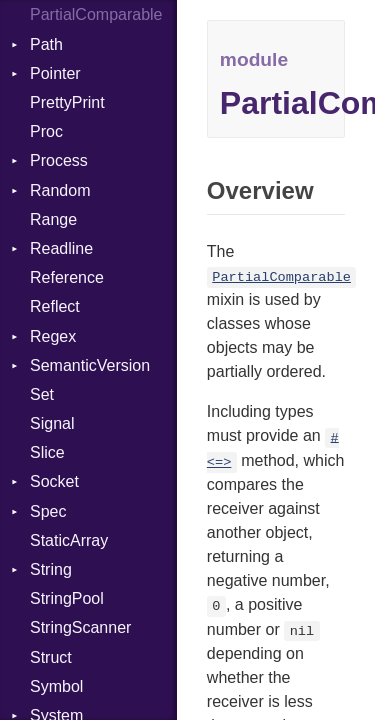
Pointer (55, 73)
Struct (51, 657)
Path (46, 44)
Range (53, 219)
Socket (54, 481)
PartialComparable (96, 14)
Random (60, 190)
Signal (52, 423)
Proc (46, 131)
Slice (47, 452)
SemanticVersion (90, 365)
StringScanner (80, 627)
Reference (67, 277)
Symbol (56, 686)
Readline (61, 248)
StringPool (67, 598)
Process (59, 160)
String (51, 569)
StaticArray (69, 540)
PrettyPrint (67, 102)
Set (42, 394)
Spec (48, 511)
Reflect (55, 306)
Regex (53, 336)
